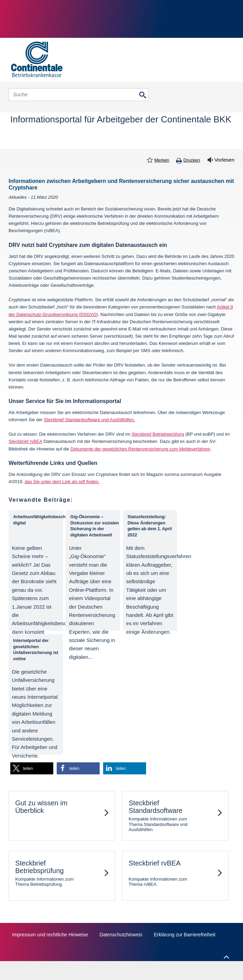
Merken (162, 160)
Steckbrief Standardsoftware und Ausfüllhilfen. (90, 420)
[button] (32, 768)
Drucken (192, 160)
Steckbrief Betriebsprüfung (158, 434)
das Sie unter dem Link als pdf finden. (62, 482)
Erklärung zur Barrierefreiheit (185, 935)
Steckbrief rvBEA (25, 441)
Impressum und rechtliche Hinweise (50, 935)
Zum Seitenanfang (225, 955)
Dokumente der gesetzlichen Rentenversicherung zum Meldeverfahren (140, 449)
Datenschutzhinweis (121, 935)
